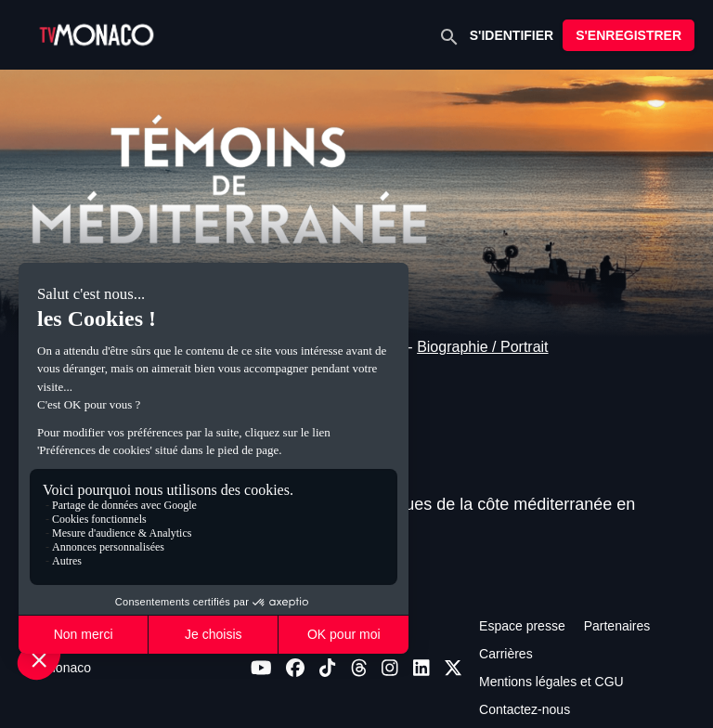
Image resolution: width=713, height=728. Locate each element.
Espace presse (522, 626)
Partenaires (617, 626)
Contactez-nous (525, 709)
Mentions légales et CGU (551, 682)
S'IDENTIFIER (512, 35)
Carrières (506, 654)
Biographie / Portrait (482, 347)
